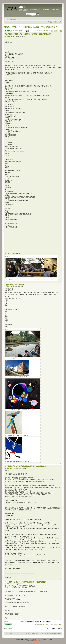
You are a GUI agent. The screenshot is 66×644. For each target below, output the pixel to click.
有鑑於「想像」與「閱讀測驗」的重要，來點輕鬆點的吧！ (31, 27)
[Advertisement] (19, 240)
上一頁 (7, 622)
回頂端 (61, 282)
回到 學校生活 (9, 628)
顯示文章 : (26, 621)
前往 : (48, 628)
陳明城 (9, 36)
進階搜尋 (33, 16)
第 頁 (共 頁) (46, 31)
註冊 (56, 22)
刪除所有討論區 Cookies (38, 634)
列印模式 (57, 19)
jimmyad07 (10, 468)
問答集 (51, 22)
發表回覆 (8, 31)
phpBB (22, 639)
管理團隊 (29, 634)
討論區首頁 (9, 19)
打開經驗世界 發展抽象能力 (14, 285)
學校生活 (21, 19)
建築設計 (15, 19)
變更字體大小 (60, 19)
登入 (60, 22)
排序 (37, 621)
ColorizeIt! (50, 639)
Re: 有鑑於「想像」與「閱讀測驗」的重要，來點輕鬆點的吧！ (29, 34)
